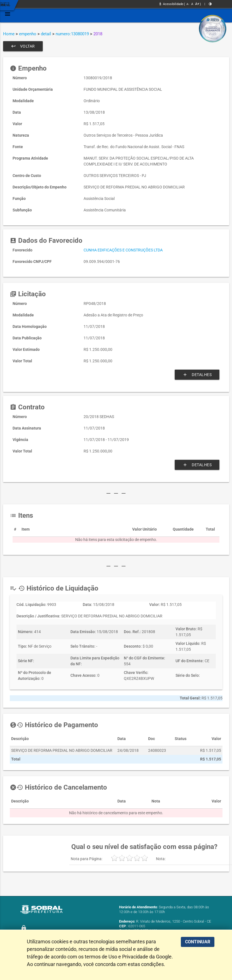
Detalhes (197, 375)
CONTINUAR (198, 942)
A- (188, 4)
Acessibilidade (171, 4)
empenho (28, 34)
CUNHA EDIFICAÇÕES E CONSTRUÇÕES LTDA (123, 250)
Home (9, 34)
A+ (197, 4)
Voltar (23, 46)
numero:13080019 (72, 34)
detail (46, 34)
